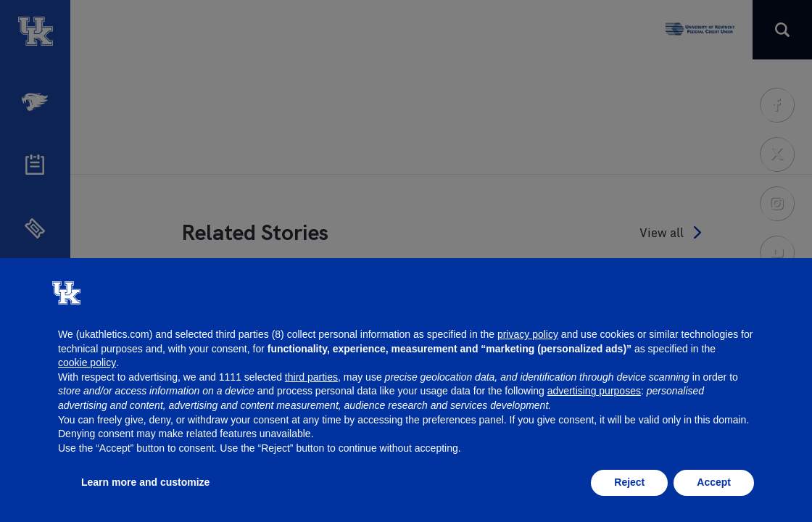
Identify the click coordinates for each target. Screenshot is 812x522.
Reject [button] (629, 482)
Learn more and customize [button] (145, 482)
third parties (311, 377)
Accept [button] (714, 482)
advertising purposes (594, 391)
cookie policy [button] (87, 362)
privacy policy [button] (528, 334)
